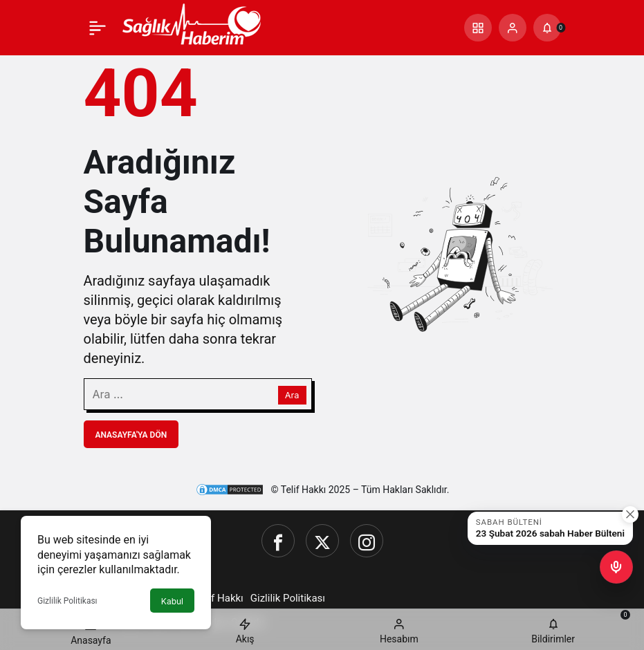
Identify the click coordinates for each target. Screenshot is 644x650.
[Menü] (98, 28)
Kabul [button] (172, 601)
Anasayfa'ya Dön (131, 435)
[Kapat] (630, 514)
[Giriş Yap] (513, 28)
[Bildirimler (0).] (547, 28)
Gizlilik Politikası (67, 601)
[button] (478, 28)
